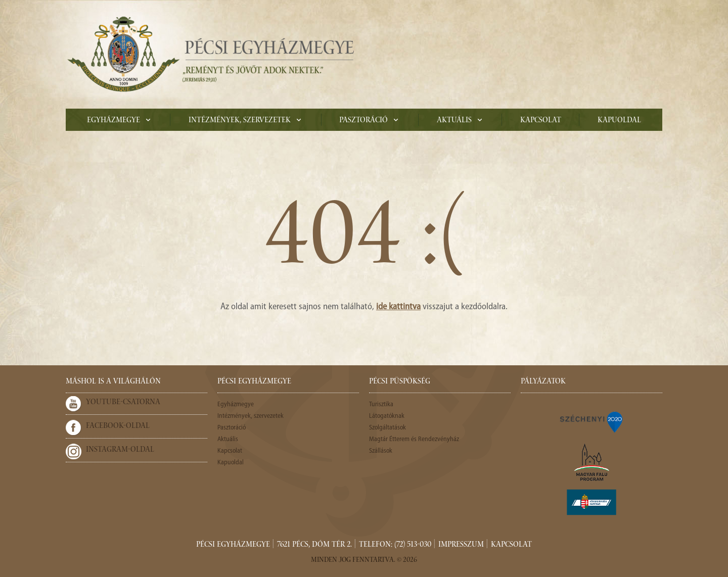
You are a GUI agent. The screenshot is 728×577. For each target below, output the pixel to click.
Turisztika (381, 404)
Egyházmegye (113, 121)
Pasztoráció (363, 121)
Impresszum (461, 545)
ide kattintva (398, 307)
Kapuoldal (619, 121)
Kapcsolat (541, 121)
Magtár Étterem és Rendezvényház (414, 439)
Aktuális (454, 121)
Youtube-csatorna (123, 403)
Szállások (381, 451)
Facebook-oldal (118, 426)
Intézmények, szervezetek (240, 121)
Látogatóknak (387, 416)
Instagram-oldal (120, 450)
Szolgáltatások (388, 428)
